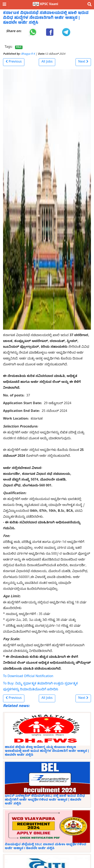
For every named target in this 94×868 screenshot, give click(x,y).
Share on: (14, 32)
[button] (14, 62)
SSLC (19, 47)
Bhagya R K (28, 54)
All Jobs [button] (47, 62)
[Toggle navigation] (4, 5)
